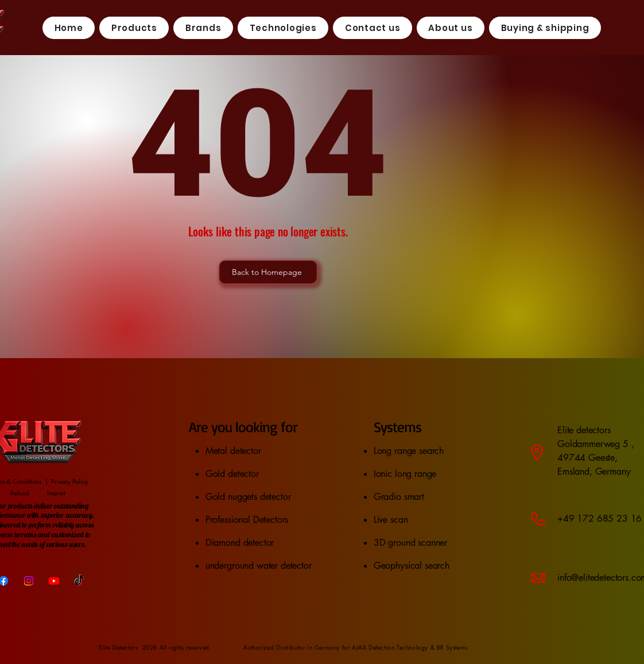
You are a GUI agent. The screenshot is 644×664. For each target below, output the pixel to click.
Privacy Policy (69, 481)
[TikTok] (79, 581)
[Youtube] (54, 581)
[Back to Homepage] (268, 272)
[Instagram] (29, 581)
